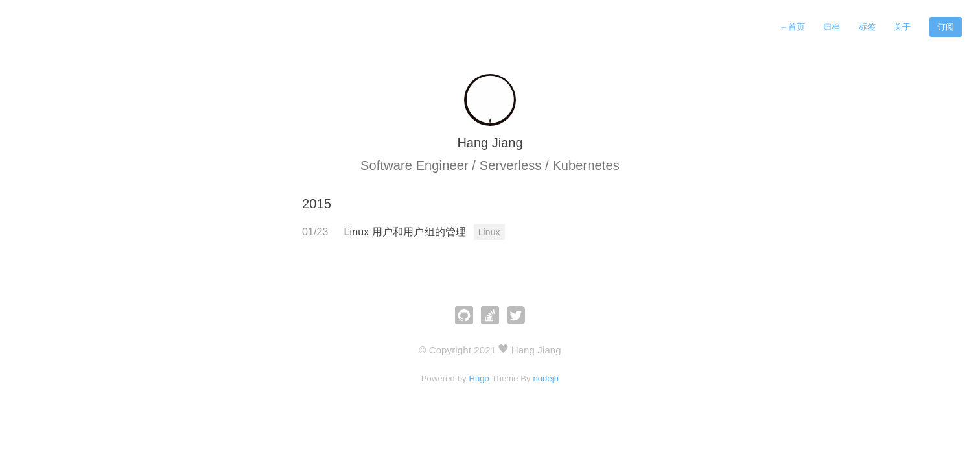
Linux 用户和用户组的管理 (407, 232)
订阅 (946, 27)
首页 (792, 27)
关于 (902, 27)
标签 (867, 27)
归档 (832, 27)
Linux (489, 232)
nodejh (546, 378)
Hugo (479, 378)
